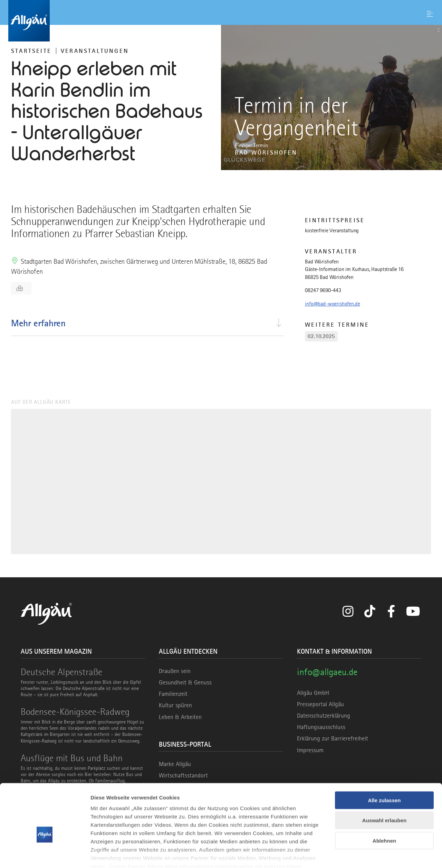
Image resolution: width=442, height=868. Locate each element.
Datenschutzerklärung (324, 716)
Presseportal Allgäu (320, 704)
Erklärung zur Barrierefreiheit (333, 738)
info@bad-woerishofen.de (332, 304)
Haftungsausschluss (321, 727)
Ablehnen (384, 802)
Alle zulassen (384, 761)
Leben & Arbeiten (180, 717)
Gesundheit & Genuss (185, 682)
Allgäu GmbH (313, 693)
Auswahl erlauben (384, 781)
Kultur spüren (175, 705)
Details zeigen (367, 854)
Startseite (31, 51)
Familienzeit (173, 694)
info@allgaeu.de (327, 672)
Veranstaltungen (95, 51)
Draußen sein (175, 671)
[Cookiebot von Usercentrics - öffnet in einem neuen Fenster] (45, 855)
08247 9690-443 (323, 290)
